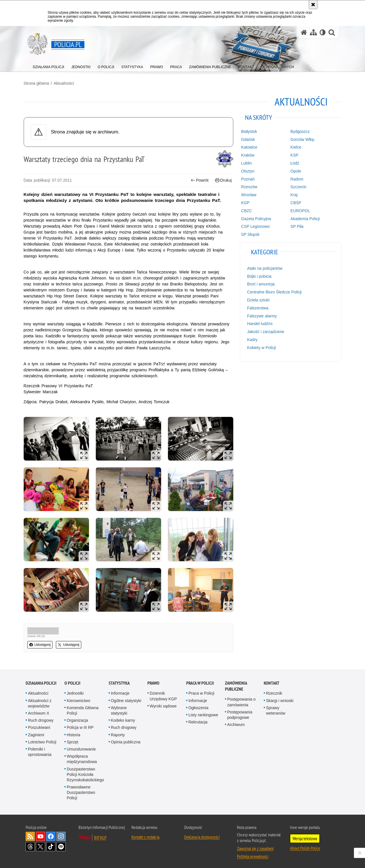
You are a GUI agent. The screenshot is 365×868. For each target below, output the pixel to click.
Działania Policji (41, 680)
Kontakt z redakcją (145, 834)
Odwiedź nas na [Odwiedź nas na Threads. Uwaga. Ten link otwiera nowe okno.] (30, 843)
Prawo (153, 680)
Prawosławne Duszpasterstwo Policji (81, 789)
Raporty (118, 732)
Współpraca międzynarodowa (82, 756)
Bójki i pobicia (259, 276)
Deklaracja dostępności (202, 834)
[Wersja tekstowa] (323, 32)
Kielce (295, 147)
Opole (294, 171)
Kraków (247, 155)
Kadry (252, 339)
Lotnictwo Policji (42, 739)
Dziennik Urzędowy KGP (163, 693)
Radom (296, 179)
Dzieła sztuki (258, 300)
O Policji (72, 680)
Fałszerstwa (257, 308)
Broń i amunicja (260, 284)
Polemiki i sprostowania (40, 749)
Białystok (248, 131)
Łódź (293, 163)
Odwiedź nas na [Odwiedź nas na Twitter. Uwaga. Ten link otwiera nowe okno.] (40, 843)
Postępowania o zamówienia (242, 699)
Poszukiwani (39, 724)
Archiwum (236, 721)
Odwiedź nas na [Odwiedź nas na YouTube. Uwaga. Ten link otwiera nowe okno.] (40, 833)
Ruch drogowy (41, 717)
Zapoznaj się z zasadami (255, 845)
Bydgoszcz (299, 131)
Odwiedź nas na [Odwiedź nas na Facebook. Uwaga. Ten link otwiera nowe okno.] (51, 833)
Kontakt (272, 680)
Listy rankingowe (203, 712)
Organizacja (77, 717)
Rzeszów (249, 186)
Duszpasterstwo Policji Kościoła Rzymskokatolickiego (85, 771)
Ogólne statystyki (126, 697)
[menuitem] (48, 66)
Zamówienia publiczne (236, 683)
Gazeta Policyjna (255, 218)
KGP (245, 202)
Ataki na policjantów (264, 268)
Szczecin (297, 186)
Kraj (293, 194)
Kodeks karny (123, 717)
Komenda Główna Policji (83, 707)
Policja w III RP (80, 724)
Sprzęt (72, 739)
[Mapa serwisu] (313, 32)
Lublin (246, 163)
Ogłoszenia (198, 705)
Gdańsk (247, 139)
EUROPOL (299, 210)
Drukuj (223, 180)
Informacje (120, 690)
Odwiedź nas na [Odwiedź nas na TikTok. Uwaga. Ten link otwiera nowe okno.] (51, 843)
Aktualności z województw (40, 700)
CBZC (246, 210)
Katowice (249, 147)
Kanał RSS (30, 833)
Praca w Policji (200, 680)
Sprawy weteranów (276, 707)
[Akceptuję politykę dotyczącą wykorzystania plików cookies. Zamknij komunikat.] (313, 5)
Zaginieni (36, 732)
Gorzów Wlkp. (302, 139)
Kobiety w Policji (261, 347)
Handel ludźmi (259, 323)
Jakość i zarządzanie (265, 331)
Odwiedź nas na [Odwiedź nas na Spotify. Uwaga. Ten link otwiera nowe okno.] (61, 843)
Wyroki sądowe (163, 703)
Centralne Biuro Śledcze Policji (274, 292)
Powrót (199, 180)
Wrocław (248, 194)
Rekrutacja (198, 719)
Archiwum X (39, 710)
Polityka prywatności (253, 853)
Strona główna (38, 83)
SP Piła (296, 226)
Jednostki (75, 690)
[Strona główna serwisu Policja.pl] (304, 32)
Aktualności (66, 83)
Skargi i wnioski (280, 697)
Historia (73, 732)
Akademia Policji (304, 218)
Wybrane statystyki (119, 707)
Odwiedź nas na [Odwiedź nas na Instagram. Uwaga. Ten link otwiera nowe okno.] (61, 833)
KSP (293, 155)
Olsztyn (247, 171)
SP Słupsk (250, 234)
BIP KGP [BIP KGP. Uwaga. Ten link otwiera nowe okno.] (100, 834)
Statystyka (119, 680)
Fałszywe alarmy (261, 315)
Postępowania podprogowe (240, 712)
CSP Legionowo (255, 226)
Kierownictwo (78, 697)
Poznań (247, 179)
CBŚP (295, 202)
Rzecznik (274, 690)
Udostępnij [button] (42, 642)
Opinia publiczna (126, 739)
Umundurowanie (81, 746)
